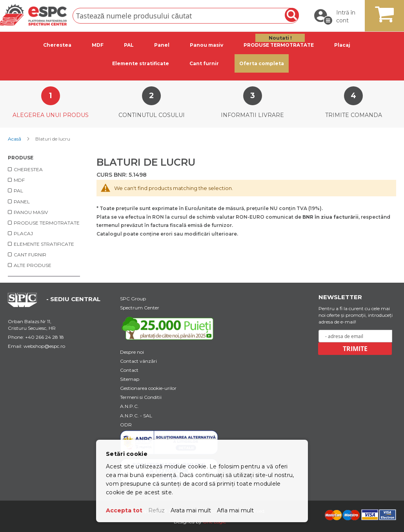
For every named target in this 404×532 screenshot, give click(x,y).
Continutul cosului (152, 115)
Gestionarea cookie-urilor (148, 388)
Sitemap (130, 379)
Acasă (15, 139)
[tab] (59, 45)
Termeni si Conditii (141, 397)
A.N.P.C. (129, 406)
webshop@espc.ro (44, 346)
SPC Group (133, 299)
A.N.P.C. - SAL (136, 416)
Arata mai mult (191, 510)
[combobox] (186, 16)
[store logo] (33, 15)
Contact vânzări (138, 361)
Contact (129, 370)
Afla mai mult (235, 510)
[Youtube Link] (169, 328)
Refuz (157, 510)
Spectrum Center (140, 308)
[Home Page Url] (26, 305)
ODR (126, 425)
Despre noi (132, 352)
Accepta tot (124, 510)
